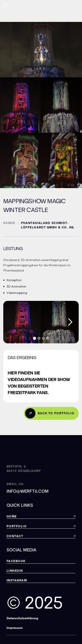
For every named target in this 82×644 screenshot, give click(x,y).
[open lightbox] (41, 322)
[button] (6, 7)
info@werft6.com (28, 491)
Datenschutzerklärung (22, 618)
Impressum (15, 628)
